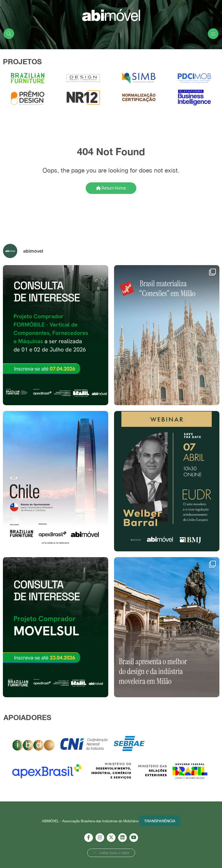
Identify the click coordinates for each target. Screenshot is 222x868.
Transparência (160, 821)
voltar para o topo (111, 853)
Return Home (111, 188)
